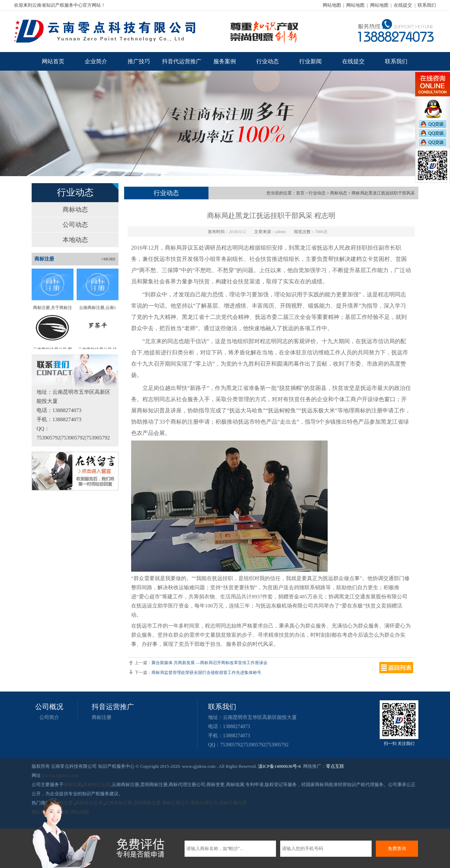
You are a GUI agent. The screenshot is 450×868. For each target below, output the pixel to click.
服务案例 (225, 61)
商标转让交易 (97, 785)
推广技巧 (139, 61)
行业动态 (268, 61)
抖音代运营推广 (182, 61)
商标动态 (75, 210)
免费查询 (397, 848)
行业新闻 (310, 61)
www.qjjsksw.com (62, 775)
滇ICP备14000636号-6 (279, 766)
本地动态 (75, 240)
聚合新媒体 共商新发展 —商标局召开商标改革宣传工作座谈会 (210, 663)
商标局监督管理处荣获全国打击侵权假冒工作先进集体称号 (206, 673)
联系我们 (427, 5)
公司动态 (75, 225)
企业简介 (96, 61)
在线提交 (403, 5)
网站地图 (332, 5)
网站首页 (53, 61)
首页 (300, 193)
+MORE (108, 259)
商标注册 (102, 717)
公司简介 (49, 717)
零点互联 (335, 766)
